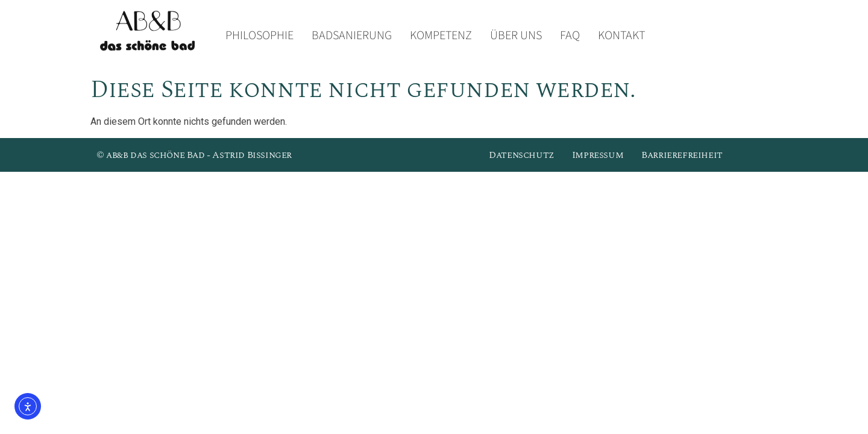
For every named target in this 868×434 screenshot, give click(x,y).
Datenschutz (521, 155)
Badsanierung (352, 36)
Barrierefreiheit (682, 155)
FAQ (570, 36)
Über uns (516, 36)
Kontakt (621, 36)
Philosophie (259, 36)
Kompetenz (441, 36)
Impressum (598, 155)
